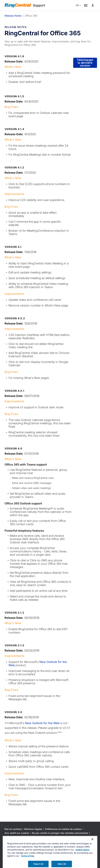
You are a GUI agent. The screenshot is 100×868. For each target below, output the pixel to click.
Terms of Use (27, 865)
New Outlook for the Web (42, 723)
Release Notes (13, 16)
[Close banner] (92, 849)
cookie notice (82, 859)
